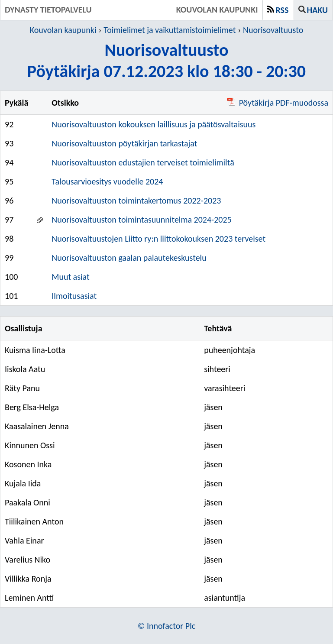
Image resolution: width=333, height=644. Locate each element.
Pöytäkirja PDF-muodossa (278, 103)
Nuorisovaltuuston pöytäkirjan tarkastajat (124, 143)
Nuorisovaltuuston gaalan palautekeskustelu (129, 258)
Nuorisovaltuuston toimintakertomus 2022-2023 (136, 201)
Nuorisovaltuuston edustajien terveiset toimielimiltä (143, 162)
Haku (317, 10)
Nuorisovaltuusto (273, 30)
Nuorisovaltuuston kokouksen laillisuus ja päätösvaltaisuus (154, 124)
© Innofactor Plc (167, 626)
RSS (282, 10)
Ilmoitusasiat (74, 296)
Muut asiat (70, 277)
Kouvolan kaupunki (63, 30)
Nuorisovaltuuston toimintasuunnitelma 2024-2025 (141, 220)
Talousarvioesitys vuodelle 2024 (107, 181)
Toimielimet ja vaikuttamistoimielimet (170, 30)
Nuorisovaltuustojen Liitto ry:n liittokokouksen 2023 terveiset (158, 239)
